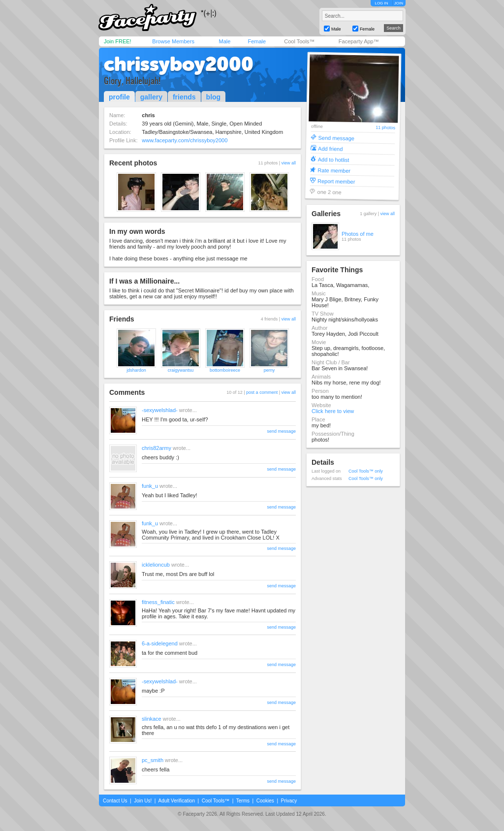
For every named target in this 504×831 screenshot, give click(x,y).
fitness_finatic (158, 602)
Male (224, 41)
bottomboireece (225, 370)
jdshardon (136, 370)
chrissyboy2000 (179, 64)
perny (269, 370)
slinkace (152, 719)
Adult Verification (176, 801)
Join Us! (143, 801)
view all (288, 163)
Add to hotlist (334, 159)
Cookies (265, 801)
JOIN (399, 3)
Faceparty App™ (359, 41)
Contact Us (115, 801)
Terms (243, 801)
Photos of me (358, 234)
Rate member (334, 170)
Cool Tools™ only (366, 471)
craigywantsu (181, 370)
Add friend (330, 148)
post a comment (262, 392)
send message (281, 431)
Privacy (289, 801)
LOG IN (381, 3)
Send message (336, 138)
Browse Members (173, 41)
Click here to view (333, 411)
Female (257, 41)
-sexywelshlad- (160, 410)
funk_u (150, 486)
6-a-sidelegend (160, 643)
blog (214, 97)
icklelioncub (156, 565)
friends (184, 97)
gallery (151, 97)
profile (119, 97)
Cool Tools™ (299, 41)
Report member (336, 181)
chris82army (157, 448)
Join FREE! (118, 41)
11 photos (385, 128)
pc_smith (153, 760)
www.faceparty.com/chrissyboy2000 (185, 140)
